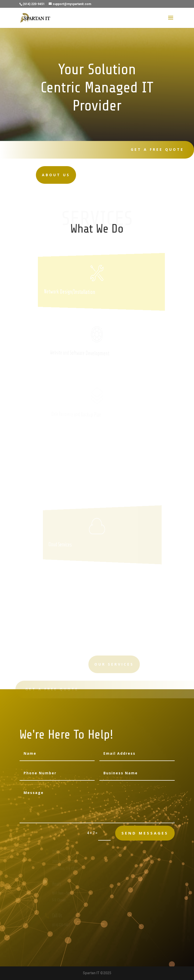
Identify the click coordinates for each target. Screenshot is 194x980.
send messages (145, 833)
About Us (47, 175)
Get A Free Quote (155, 149)
